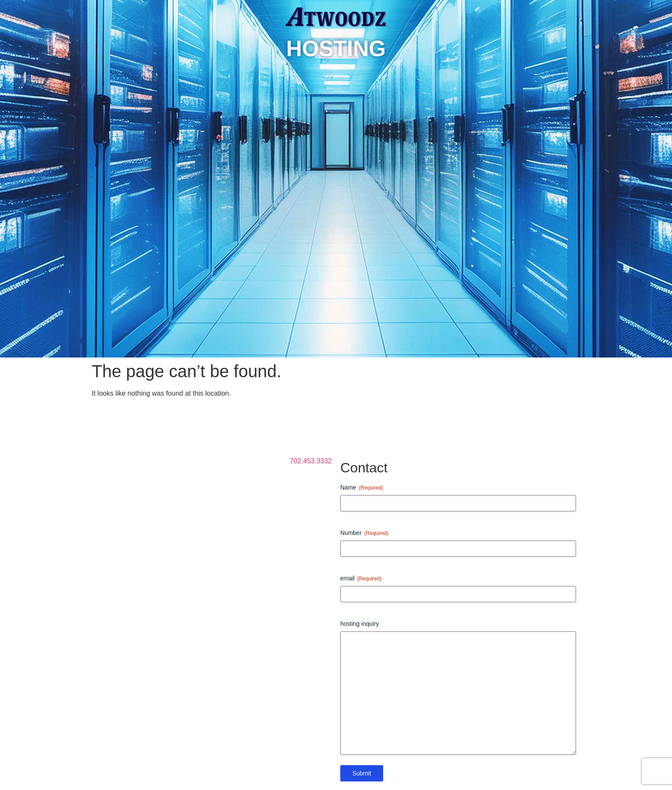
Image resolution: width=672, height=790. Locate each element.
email (361, 579)
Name (362, 488)
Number (364, 533)
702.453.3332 (311, 461)
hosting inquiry (360, 624)
